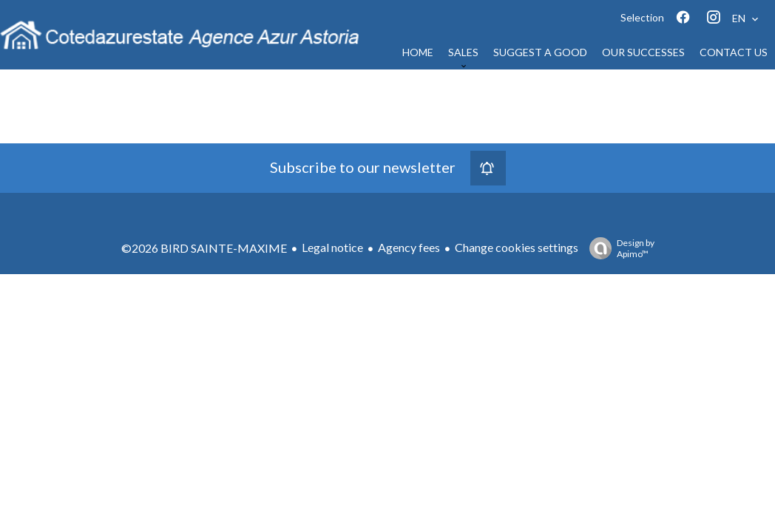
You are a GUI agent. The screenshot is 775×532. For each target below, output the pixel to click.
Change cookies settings (517, 247)
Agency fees (409, 247)
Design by (618, 248)
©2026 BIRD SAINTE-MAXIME (204, 248)
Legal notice (332, 247)
